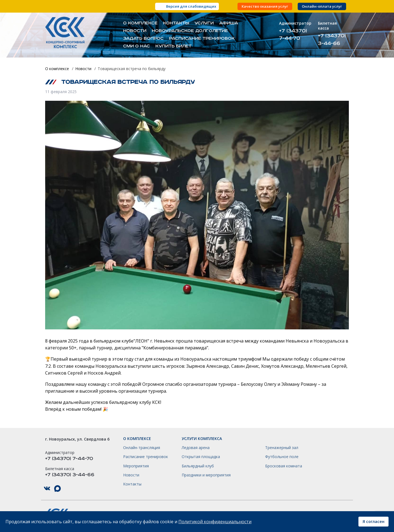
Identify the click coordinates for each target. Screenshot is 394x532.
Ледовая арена (196, 448)
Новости (135, 31)
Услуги (204, 23)
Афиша (229, 23)
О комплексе (140, 23)
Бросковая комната (284, 466)
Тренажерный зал (282, 448)
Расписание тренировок (202, 39)
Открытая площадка (201, 457)
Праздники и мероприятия (206, 475)
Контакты (176, 23)
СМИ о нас (137, 46)
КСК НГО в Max (57, 489)
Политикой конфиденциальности (215, 522)
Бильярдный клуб (198, 466)
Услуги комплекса (202, 439)
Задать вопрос (143, 39)
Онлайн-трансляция (142, 448)
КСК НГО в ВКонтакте (47, 489)
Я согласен (373, 521)
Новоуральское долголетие (190, 31)
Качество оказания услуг (265, 6)
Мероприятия (136, 466)
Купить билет (173, 46)
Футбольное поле (282, 457)
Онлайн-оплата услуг (322, 6)
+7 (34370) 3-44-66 (332, 39)
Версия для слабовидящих (191, 6)
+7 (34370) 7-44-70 (293, 34)
